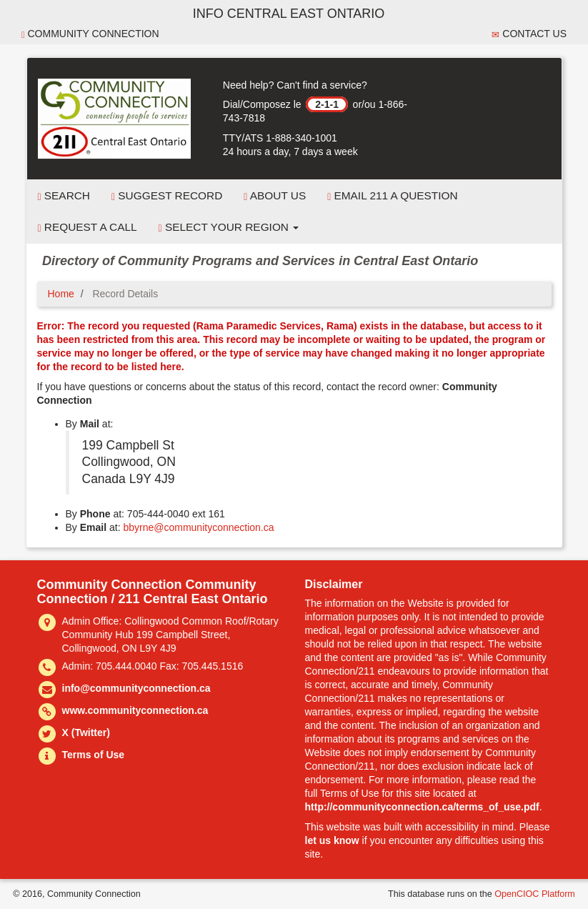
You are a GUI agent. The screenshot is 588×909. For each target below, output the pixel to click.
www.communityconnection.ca (135, 710)
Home (61, 294)
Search (64, 196)
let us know (332, 840)
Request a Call (88, 227)
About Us (275, 196)
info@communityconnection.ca (136, 688)
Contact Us (529, 34)
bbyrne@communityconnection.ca (198, 527)
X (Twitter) (86, 732)
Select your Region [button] (229, 227)
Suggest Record (167, 196)
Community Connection (90, 34)
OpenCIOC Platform (535, 894)
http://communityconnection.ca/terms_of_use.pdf (422, 807)
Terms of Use (94, 755)
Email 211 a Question (392, 196)
